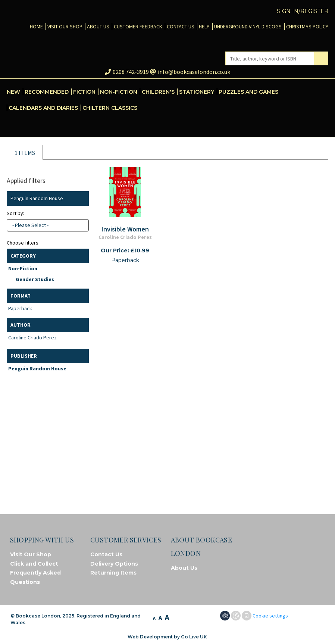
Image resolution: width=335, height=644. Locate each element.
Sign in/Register (303, 11)
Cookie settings (270, 616)
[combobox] (48, 225)
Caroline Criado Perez (32, 337)
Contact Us (106, 554)
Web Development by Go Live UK (167, 637)
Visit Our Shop (31, 554)
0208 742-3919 (127, 72)
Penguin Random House (37, 368)
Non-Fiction (23, 268)
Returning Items (113, 573)
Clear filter (82, 198)
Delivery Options (114, 564)
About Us (184, 568)
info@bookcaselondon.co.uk (190, 72)
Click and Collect (34, 564)
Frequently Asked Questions (35, 577)
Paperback (20, 308)
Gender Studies (35, 279)
